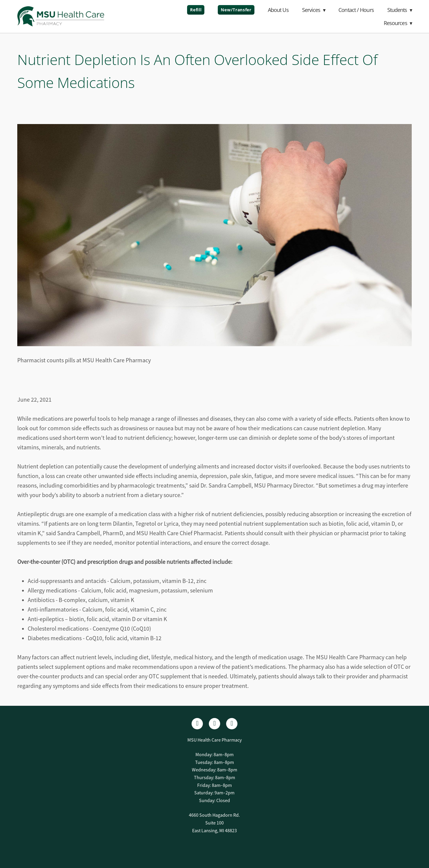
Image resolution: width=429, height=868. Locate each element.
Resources (398, 23)
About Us (278, 10)
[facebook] (197, 724)
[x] (232, 724)
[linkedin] (214, 724)
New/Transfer (236, 10)
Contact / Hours (356, 10)
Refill (196, 10)
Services (314, 10)
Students (400, 10)
